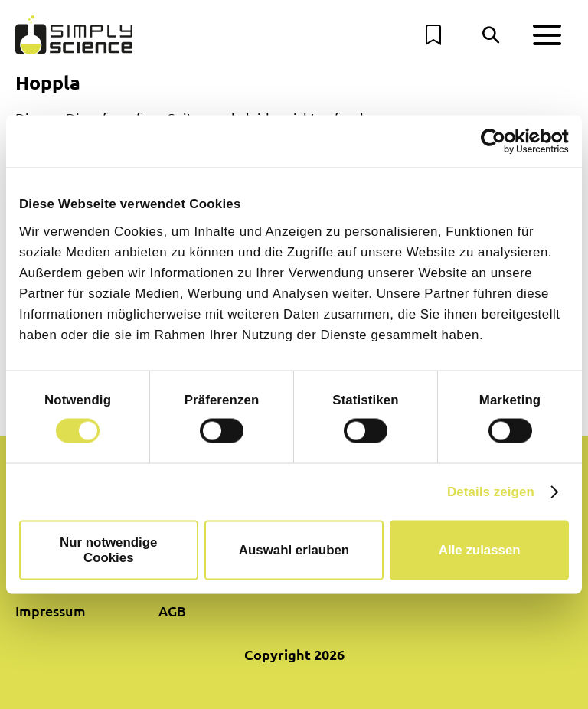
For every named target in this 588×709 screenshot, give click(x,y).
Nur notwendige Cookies (108, 550)
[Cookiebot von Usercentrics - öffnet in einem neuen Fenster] (502, 141)
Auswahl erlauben (294, 550)
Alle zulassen (480, 550)
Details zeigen (491, 492)
